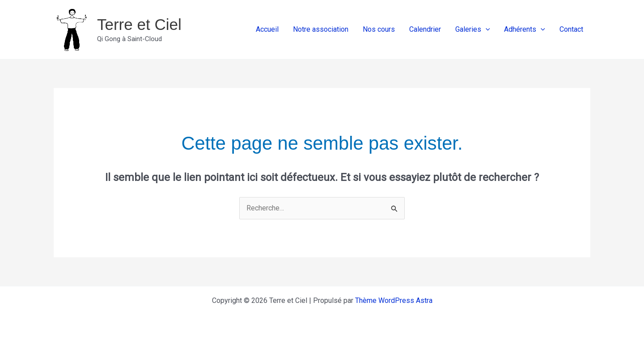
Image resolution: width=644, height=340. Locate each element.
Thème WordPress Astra (394, 300)
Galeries (473, 29)
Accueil (267, 29)
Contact (571, 29)
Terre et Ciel (139, 24)
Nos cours (379, 29)
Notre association (321, 29)
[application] (486, 29)
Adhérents (525, 29)
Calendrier (425, 29)
